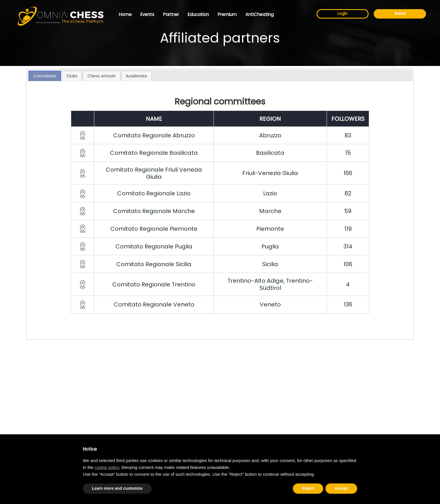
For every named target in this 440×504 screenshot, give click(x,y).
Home (125, 14)
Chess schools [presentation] (101, 76)
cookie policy (107, 467)
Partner (171, 14)
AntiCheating (260, 14)
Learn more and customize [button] (117, 488)
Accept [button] (341, 488)
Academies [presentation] (136, 76)
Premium (227, 14)
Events (147, 14)
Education (198, 14)
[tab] (45, 76)
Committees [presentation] (45, 76)
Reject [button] (308, 488)
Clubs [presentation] (72, 76)
